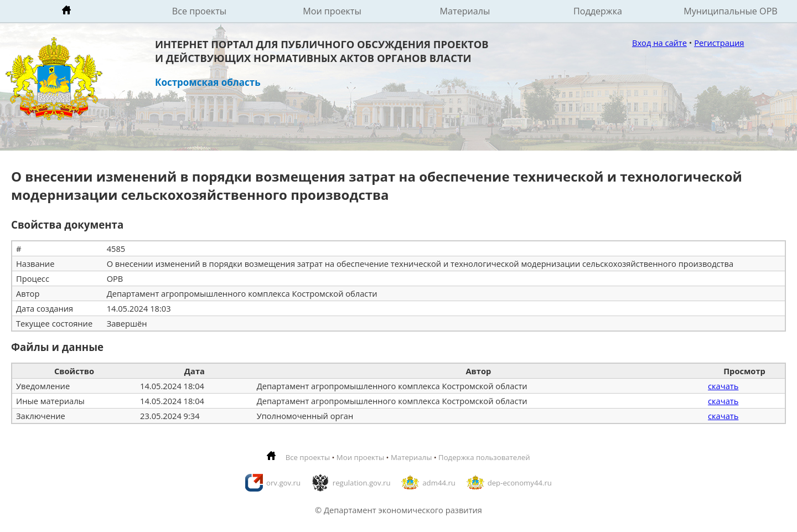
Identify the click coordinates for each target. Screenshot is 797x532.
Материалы (465, 11)
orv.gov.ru (283, 483)
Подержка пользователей (484, 457)
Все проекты (199, 11)
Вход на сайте (659, 43)
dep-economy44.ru (520, 483)
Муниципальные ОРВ (731, 11)
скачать (723, 386)
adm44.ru (439, 483)
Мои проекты (332, 11)
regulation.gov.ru (362, 483)
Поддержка (598, 11)
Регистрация (719, 43)
